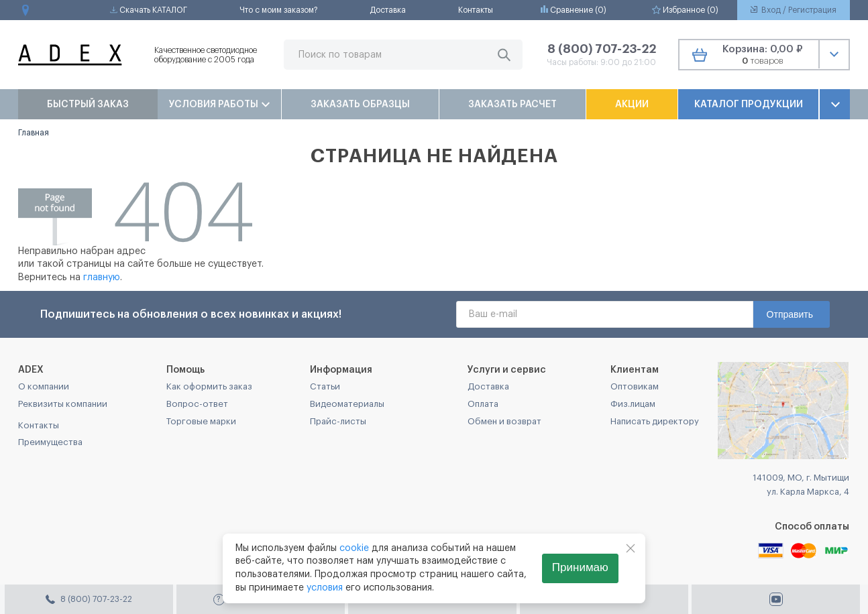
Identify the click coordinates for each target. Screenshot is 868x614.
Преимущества (50, 442)
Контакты (476, 10)
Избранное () (685, 10)
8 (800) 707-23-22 (602, 49)
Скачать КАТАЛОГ (149, 10)
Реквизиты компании (63, 404)
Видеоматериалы (347, 404)
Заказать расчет (512, 105)
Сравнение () (574, 10)
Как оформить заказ (209, 386)
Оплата (483, 404)
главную (102, 278)
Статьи (325, 386)
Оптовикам (635, 386)
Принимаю (580, 567)
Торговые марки (201, 421)
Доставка (388, 10)
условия (325, 588)
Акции (632, 105)
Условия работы (219, 105)
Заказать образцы (360, 105)
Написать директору (655, 421)
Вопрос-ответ (197, 404)
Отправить (790, 314)
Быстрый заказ (88, 105)
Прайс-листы (338, 421)
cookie (354, 548)
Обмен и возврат (504, 421)
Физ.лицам (633, 404)
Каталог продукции (749, 105)
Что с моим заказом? (279, 10)
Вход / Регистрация (794, 10)
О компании (44, 386)
